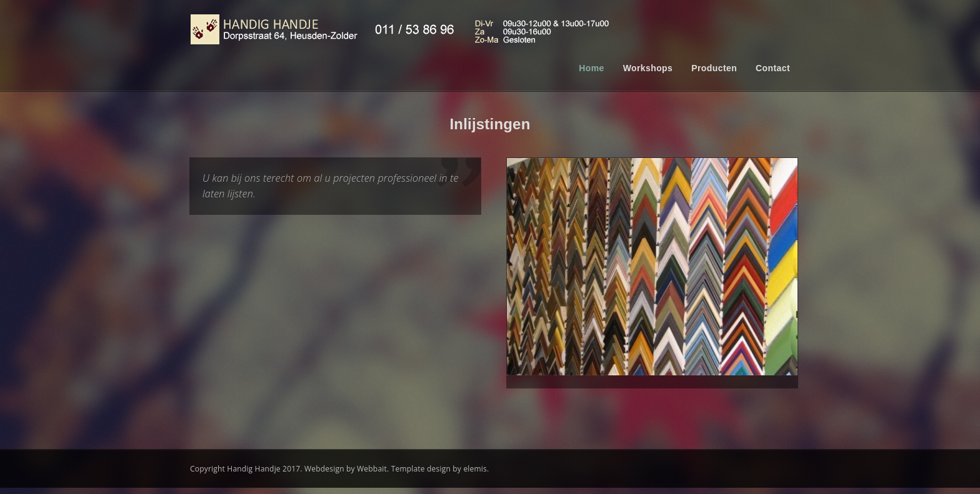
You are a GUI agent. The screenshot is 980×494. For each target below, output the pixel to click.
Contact (773, 68)
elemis (475, 470)
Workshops (648, 68)
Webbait (372, 470)
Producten (714, 68)
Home (592, 68)
